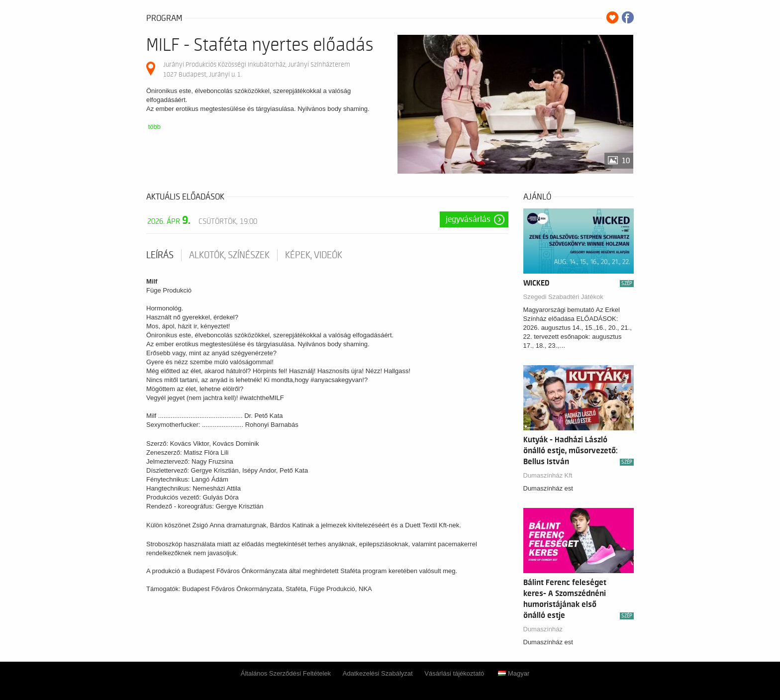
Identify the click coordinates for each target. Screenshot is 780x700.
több (154, 127)
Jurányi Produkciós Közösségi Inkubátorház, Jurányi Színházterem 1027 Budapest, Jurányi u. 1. (257, 69)
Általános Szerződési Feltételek (286, 673)
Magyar (514, 673)
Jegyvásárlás (468, 219)
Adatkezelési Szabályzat (378, 673)
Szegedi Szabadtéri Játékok (563, 297)
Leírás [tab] (160, 255)
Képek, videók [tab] (314, 255)
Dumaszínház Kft (548, 475)
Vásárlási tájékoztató (454, 673)
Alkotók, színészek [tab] (229, 255)
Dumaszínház (543, 629)
